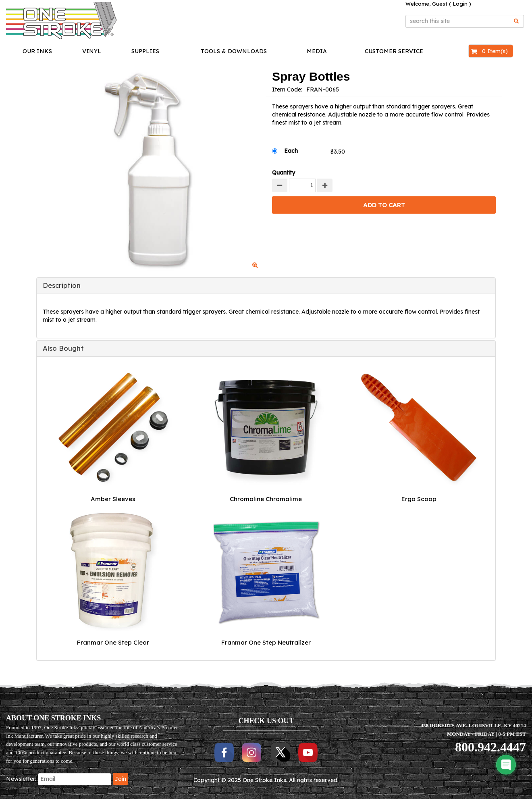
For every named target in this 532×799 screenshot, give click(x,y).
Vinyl (92, 51)
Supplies (145, 51)
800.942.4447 (490, 747)
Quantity (284, 173)
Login (460, 4)
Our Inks (37, 51)
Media (317, 51)
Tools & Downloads (234, 51)
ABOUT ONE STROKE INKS (53, 718)
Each (291, 151)
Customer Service (394, 51)
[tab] (266, 285)
